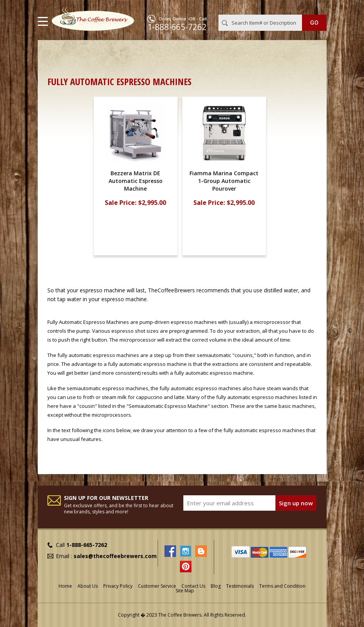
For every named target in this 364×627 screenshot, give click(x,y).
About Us (88, 586)
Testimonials (240, 586)
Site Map (185, 591)
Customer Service (157, 586)
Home (55, 52)
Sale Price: (121, 203)
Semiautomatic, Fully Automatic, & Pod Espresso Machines (127, 61)
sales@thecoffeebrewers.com (115, 556)
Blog (216, 586)
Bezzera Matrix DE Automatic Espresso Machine (136, 181)
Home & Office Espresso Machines (184, 52)
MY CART (316, 7)
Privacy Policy (118, 586)
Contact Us (193, 586)
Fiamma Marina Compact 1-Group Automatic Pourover (224, 181)
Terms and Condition (282, 586)
